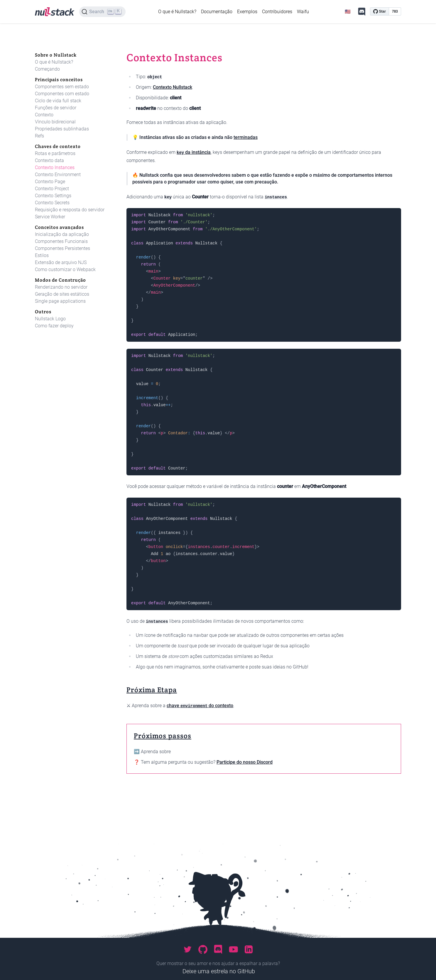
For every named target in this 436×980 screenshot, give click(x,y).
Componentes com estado (62, 94)
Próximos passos (163, 736)
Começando (47, 69)
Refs (39, 136)
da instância (194, 152)
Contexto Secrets (52, 203)
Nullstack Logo (50, 319)
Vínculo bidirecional (55, 122)
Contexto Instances (55, 167)
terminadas (246, 137)
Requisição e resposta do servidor (70, 210)
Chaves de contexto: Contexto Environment (217, 752)
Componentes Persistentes (62, 248)
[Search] (102, 12)
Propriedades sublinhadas (62, 129)
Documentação (217, 12)
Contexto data (49, 160)
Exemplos (247, 12)
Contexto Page (50, 182)
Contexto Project (52, 189)
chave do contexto (200, 706)
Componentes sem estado (62, 87)
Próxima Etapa (152, 690)
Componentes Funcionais (61, 241)
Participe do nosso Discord (245, 762)
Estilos (42, 255)
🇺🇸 (348, 12)
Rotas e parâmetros (55, 153)
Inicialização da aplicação (62, 234)
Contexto (44, 115)
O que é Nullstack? (177, 12)
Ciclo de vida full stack (58, 101)
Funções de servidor (56, 108)
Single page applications (60, 301)
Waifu (303, 12)
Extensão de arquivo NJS (61, 262)
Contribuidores (277, 12)
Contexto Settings (53, 196)
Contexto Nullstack (173, 87)
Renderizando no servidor (61, 287)
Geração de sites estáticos (62, 294)
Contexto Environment (58, 175)
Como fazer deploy (54, 326)
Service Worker (50, 217)
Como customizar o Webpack (65, 269)
